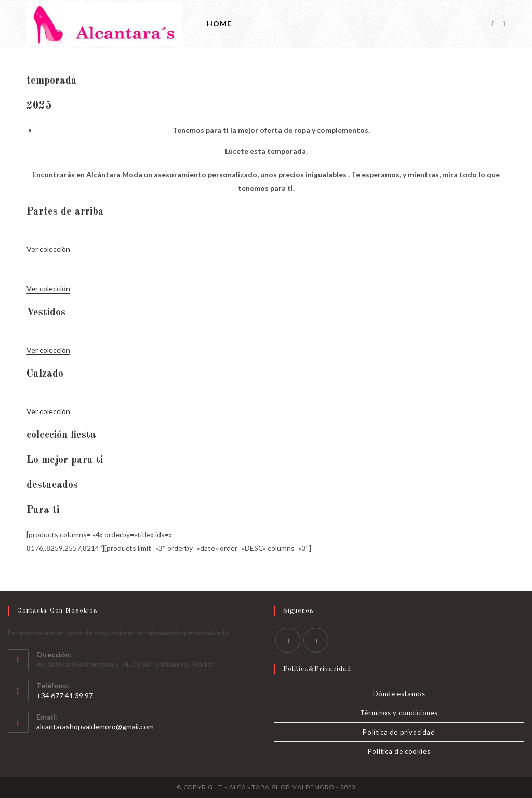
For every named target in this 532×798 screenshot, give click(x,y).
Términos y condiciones (399, 713)
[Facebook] (493, 24)
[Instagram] (504, 24)
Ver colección (48, 249)
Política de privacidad (399, 732)
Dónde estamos (399, 694)
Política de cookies (399, 751)
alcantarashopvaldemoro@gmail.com (95, 727)
